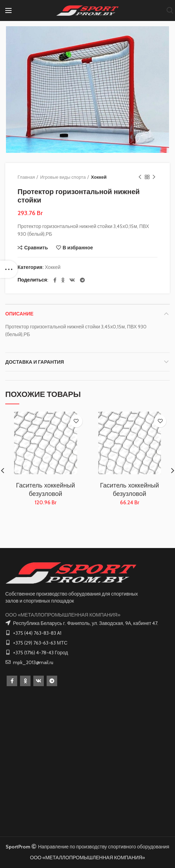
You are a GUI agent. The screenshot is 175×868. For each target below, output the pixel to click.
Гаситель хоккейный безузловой (46, 489)
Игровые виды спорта (63, 177)
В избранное (78, 248)
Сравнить (36, 248)
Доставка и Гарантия (35, 362)
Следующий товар (154, 177)
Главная (26, 177)
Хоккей (99, 177)
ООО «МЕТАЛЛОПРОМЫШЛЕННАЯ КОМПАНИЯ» (63, 615)
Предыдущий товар (140, 177)
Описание (19, 314)
